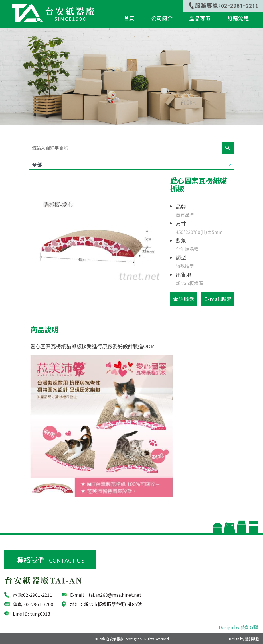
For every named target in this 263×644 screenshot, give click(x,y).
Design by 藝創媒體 (239, 627)
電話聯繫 (184, 299)
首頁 (129, 18)
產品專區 (200, 18)
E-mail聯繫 (218, 299)
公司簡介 (162, 18)
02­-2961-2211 (38, 595)
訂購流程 (238, 18)
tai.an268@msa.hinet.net (115, 595)
